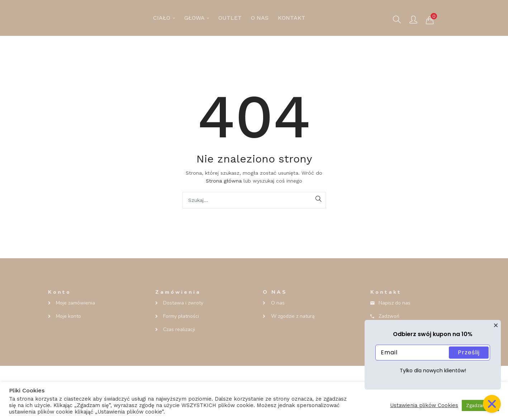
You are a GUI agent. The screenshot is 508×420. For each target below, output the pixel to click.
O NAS (260, 18)
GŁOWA (197, 18)
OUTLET (230, 18)
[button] (430, 20)
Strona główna (224, 181)
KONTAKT (292, 18)
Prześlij (469, 352)
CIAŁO (164, 18)
